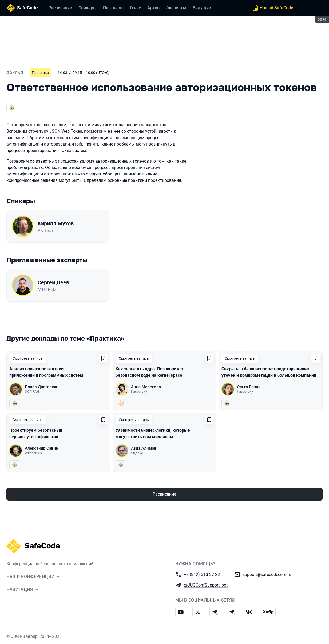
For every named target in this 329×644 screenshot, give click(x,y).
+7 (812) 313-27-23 (202, 574)
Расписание (165, 494)
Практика (40, 73)
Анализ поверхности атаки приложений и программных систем (46, 372)
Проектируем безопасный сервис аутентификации (36, 433)
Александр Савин (42, 448)
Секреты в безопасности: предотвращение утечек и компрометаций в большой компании (269, 372)
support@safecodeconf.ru (267, 574)
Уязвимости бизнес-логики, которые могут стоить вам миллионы (153, 433)
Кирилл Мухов (56, 223)
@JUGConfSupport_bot (206, 585)
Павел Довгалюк (41, 387)
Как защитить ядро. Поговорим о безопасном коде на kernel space (149, 372)
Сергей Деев (53, 282)
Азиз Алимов (144, 448)
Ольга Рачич (249, 387)
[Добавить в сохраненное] (103, 358)
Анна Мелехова (146, 387)
